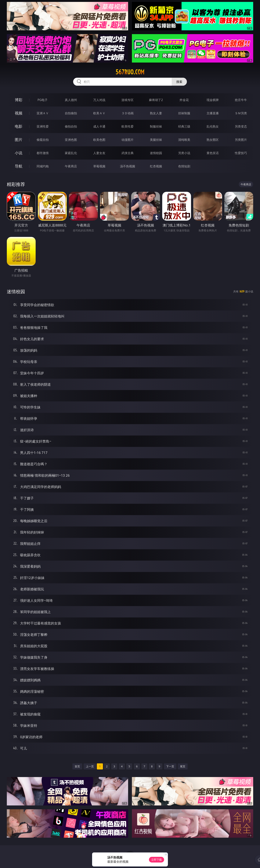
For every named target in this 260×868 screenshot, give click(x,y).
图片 (19, 140)
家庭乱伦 (71, 153)
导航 (19, 166)
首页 (77, 766)
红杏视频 (156, 166)
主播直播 (213, 113)
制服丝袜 (156, 126)
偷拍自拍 (71, 126)
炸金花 (184, 100)
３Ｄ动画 (128, 113)
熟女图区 (213, 140)
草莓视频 (99, 166)
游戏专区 (128, 100)
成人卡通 (99, 126)
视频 (19, 113)
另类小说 (184, 153)
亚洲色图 (71, 140)
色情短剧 (184, 166)
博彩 (19, 100)
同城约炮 (43, 166)
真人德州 (71, 100)
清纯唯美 (184, 140)
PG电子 (43, 100)
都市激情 (43, 153)
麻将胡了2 (156, 100)
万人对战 (99, 100)
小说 (19, 153)
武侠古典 (128, 153)
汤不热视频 (128, 166)
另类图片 (241, 140)
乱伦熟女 (213, 126)
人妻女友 (99, 153)
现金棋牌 (213, 100)
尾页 (183, 766)
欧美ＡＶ (99, 113)
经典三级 (184, 126)
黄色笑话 (213, 153)
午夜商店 (71, 166)
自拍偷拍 (71, 113)
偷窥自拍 (43, 140)
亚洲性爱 (43, 126)
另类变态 (241, 126)
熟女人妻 (156, 113)
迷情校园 (156, 153)
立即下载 (157, 860)
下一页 (170, 766)
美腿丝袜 (156, 140)
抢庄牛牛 (241, 100)
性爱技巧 (241, 153)
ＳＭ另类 (241, 113)
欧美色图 (99, 140)
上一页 (90, 766)
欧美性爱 (128, 126)
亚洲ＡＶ (43, 113)
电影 (19, 126)
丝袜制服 (184, 113)
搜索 (179, 82)
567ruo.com (130, 72)
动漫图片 (128, 140)
